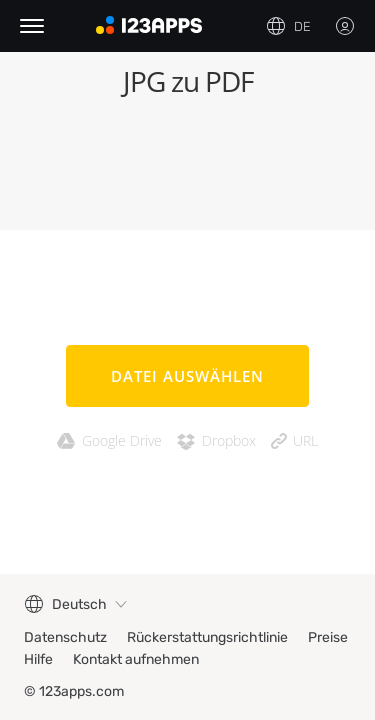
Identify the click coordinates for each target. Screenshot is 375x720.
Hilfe (38, 659)
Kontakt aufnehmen (136, 659)
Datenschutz (65, 637)
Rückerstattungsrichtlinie (207, 637)
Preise (328, 637)
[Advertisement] (187, 170)
